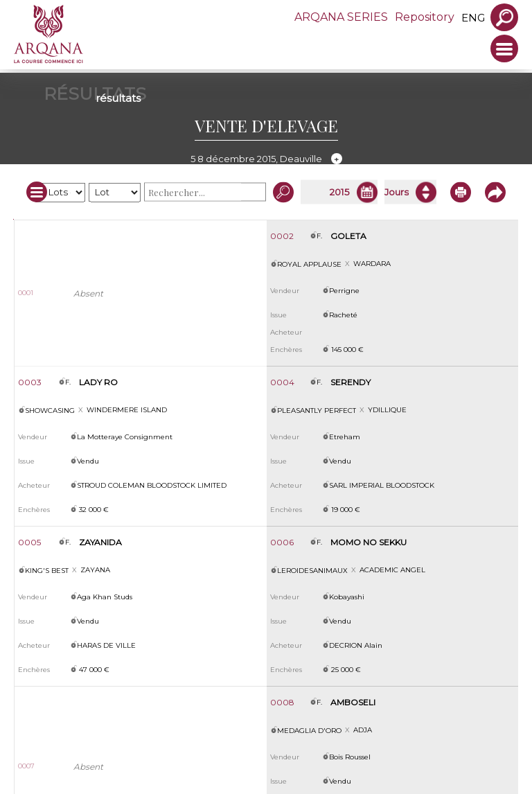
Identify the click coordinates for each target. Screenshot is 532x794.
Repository (425, 17)
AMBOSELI (353, 702)
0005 (29, 542)
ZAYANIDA (100, 542)
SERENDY (351, 382)
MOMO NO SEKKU (369, 542)
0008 (282, 702)
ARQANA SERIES (341, 17)
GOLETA (348, 236)
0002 (282, 236)
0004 (282, 382)
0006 (282, 542)
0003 (30, 382)
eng (473, 18)
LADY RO (98, 382)
